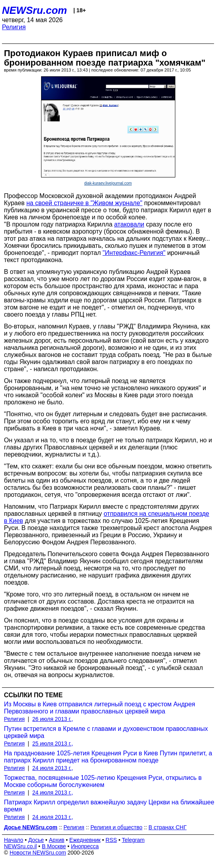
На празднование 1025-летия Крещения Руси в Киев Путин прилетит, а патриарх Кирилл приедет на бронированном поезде (108, 757)
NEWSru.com (35, 10)
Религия (14, 27)
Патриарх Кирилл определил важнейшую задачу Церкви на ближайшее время (109, 806)
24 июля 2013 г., (53, 768)
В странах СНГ (167, 827)
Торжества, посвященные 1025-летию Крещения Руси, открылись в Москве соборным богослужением (103, 781)
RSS (111, 840)
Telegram (133, 840)
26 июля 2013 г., (53, 719)
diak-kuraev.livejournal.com (108, 183)
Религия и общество (116, 827)
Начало (14, 840)
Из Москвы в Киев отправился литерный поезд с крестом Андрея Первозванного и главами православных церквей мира (100, 708)
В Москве (54, 846)
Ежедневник (85, 840)
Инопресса (85, 846)
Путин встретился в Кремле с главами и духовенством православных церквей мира (106, 732)
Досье (36, 840)
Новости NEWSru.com (38, 853)
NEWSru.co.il (20, 846)
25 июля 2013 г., (53, 743)
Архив (57, 840)
